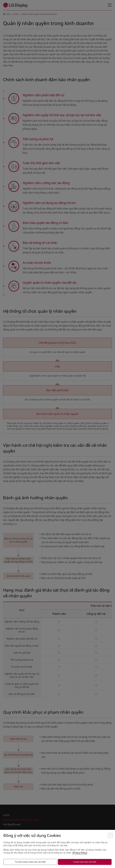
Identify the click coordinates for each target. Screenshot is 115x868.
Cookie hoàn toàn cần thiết (85, 862)
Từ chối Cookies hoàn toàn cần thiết (30, 862)
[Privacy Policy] (80, 853)
